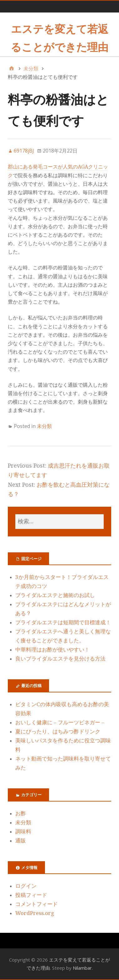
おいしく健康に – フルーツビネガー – (60, 722)
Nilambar (82, 968)
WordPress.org (35, 913)
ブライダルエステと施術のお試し (55, 595)
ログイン (26, 886)
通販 (21, 841)
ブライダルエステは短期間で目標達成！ (63, 622)
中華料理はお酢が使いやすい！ (52, 650)
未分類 (44, 426)
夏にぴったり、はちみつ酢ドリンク (58, 731)
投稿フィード (31, 895)
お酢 (21, 813)
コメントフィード (37, 904)
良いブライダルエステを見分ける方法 (60, 659)
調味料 (23, 832)
